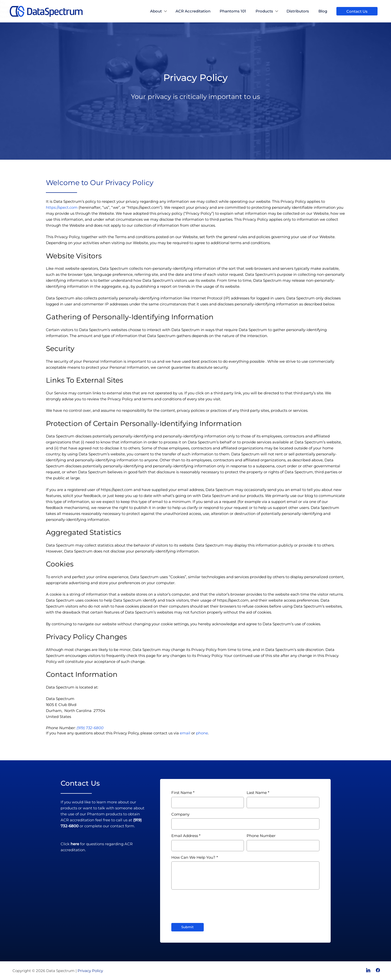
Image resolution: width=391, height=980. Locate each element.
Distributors (298, 11)
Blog (323, 11)
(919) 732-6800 (90, 728)
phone (202, 733)
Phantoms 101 (233, 11)
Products (264, 11)
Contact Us (357, 11)
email (185, 733)
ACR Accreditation (193, 11)
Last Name (257, 793)
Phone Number (261, 836)
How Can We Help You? (193, 857)
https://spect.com (62, 207)
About (156, 11)
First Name (182, 793)
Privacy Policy (90, 971)
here (75, 844)
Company (180, 814)
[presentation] (209, 904)
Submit (188, 927)
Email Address (185, 836)
